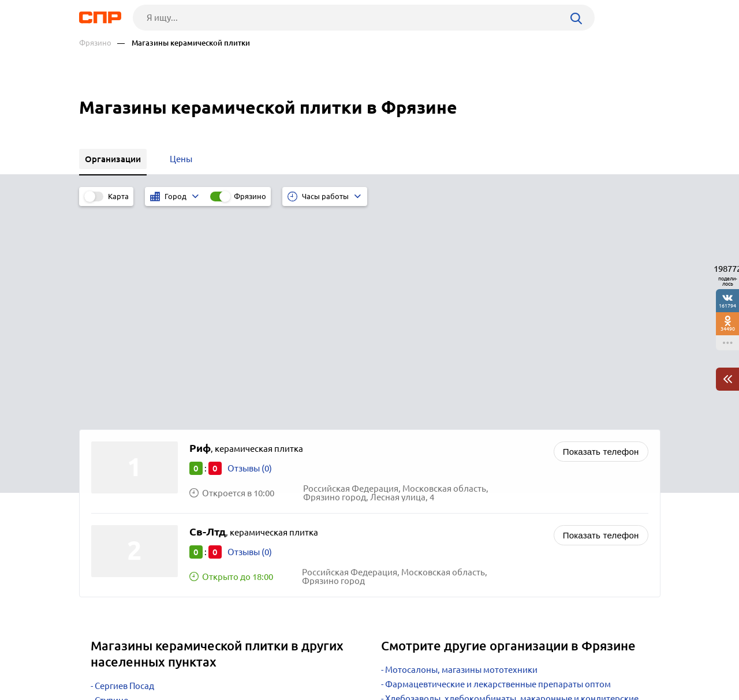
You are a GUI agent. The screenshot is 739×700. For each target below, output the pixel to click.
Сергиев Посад (124, 472)
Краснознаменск (129, 530)
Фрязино (95, 43)
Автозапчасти (413, 508)
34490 (728, 329)
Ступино (112, 487)
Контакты (338, 657)
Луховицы (115, 516)
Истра (107, 501)
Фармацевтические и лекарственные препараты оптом (498, 471)
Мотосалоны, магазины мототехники (461, 456)
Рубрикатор (100, 657)
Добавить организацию (609, 657)
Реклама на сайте (254, 657)
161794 (727, 306)
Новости (172, 657)
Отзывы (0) (250, 255)
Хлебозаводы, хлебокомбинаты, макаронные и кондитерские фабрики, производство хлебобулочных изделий (510, 489)
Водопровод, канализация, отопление (464, 523)
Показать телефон (601, 238)
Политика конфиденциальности (234, 691)
